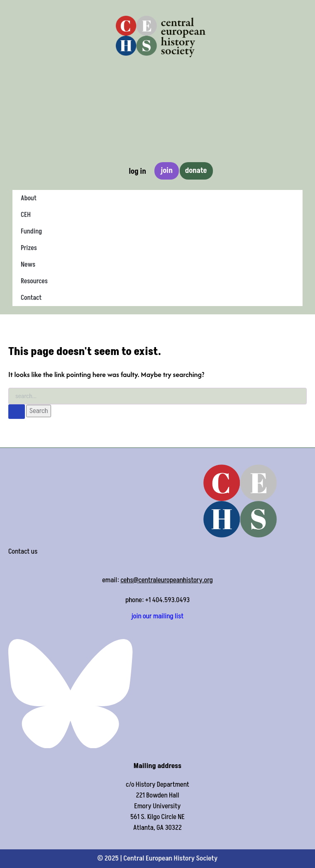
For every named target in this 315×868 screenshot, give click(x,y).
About (29, 198)
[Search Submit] (17, 412)
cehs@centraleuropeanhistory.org (167, 580)
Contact (31, 298)
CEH (26, 215)
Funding (31, 231)
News (28, 265)
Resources (34, 281)
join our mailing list (158, 616)
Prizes (29, 248)
